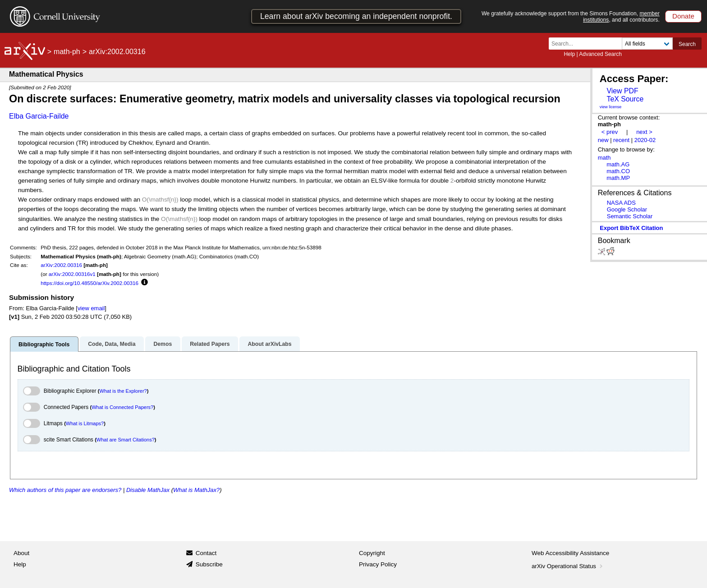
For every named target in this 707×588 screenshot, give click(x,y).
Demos (163, 344)
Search (687, 44)
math (604, 158)
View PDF (622, 91)
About (21, 553)
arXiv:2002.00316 (61, 265)
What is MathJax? (196, 490)
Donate (683, 16)
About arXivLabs (269, 344)
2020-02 (645, 140)
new (603, 140)
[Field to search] (647, 44)
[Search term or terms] (588, 44)
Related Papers (210, 344)
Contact (206, 553)
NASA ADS (621, 203)
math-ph (67, 52)
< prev (610, 132)
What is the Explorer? (123, 391)
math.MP (618, 178)
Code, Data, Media (112, 344)
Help (569, 54)
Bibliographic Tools (44, 345)
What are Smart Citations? (126, 440)
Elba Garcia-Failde (39, 116)
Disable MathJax (148, 490)
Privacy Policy (378, 564)
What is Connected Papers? (122, 407)
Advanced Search (600, 54)
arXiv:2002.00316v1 (72, 274)
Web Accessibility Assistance (570, 553)
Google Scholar (627, 209)
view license (611, 107)
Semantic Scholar (630, 216)
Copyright (372, 553)
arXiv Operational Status (568, 566)
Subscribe (209, 564)
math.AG (618, 164)
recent (621, 140)
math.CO (618, 171)
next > (644, 132)
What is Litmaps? (85, 423)
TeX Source (625, 99)
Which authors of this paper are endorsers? (65, 490)
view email (91, 308)
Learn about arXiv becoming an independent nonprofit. (356, 16)
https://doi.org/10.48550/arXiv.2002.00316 (90, 283)
